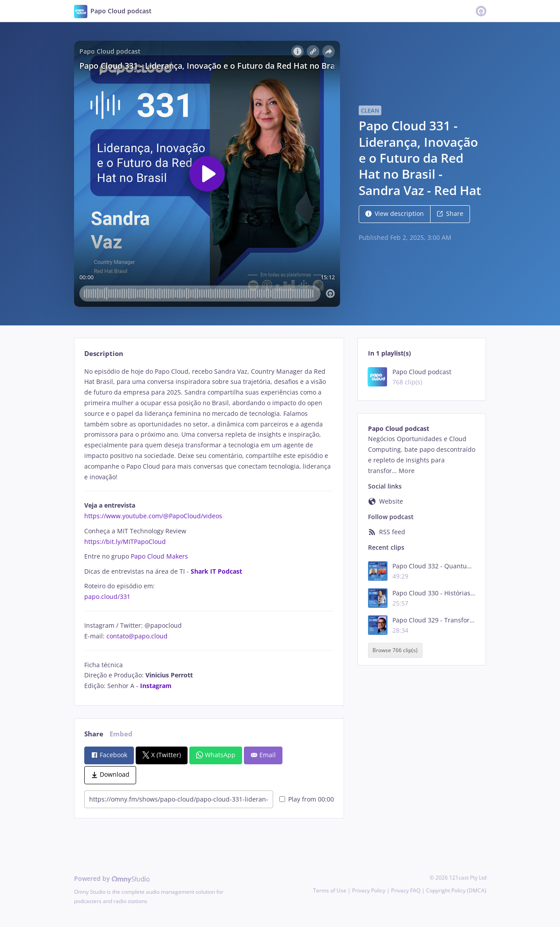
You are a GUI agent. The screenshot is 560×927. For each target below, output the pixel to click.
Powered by (112, 878)
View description (395, 213)
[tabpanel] (209, 529)
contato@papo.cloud (137, 636)
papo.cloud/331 (107, 596)
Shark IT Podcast (216, 571)
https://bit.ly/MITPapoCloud (125, 542)
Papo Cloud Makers (159, 556)
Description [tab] (104, 354)
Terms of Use (330, 890)
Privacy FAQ (406, 890)
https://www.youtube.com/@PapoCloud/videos (153, 516)
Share (450, 213)
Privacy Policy (369, 890)
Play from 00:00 (307, 799)
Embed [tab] (121, 734)
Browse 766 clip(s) (395, 650)
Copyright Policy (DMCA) (456, 890)
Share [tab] (94, 734)
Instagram (156, 686)
